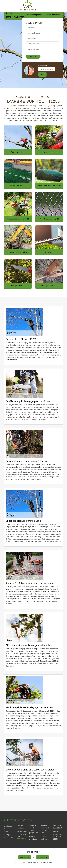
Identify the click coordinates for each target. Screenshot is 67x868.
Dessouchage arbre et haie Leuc (21, 834)
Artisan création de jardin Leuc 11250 (57, 835)
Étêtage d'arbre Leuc (9, 836)
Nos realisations (15, 15)
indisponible (37, 15)
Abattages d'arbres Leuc (8, 828)
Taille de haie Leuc (20, 827)
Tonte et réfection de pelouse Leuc (45, 829)
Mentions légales (46, 863)
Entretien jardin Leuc (33, 838)
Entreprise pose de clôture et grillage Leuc (33, 829)
